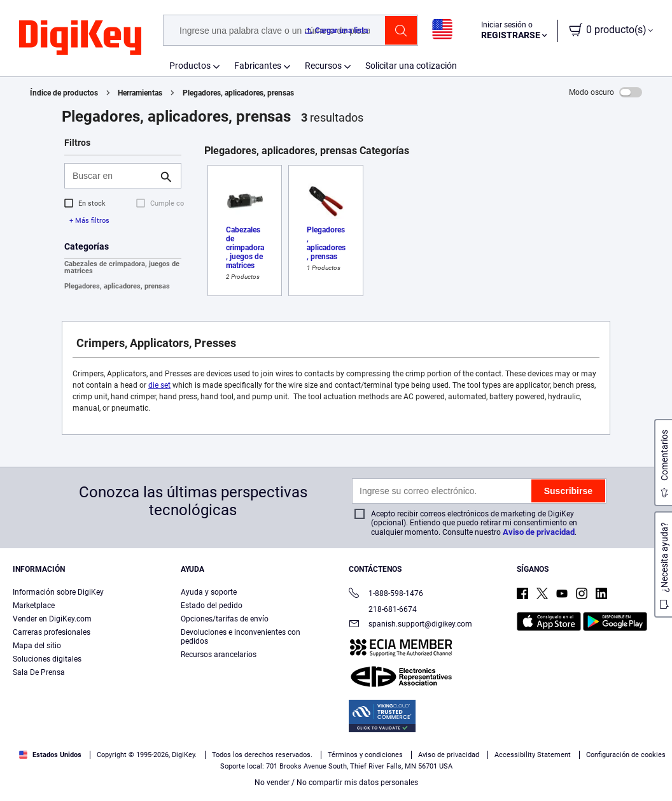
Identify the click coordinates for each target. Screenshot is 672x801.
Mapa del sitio (37, 646)
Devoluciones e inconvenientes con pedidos (241, 637)
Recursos (323, 66)
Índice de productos (64, 93)
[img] (80, 38)
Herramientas (140, 93)
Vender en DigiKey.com (52, 619)
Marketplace (34, 606)
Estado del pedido (212, 606)
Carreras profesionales (52, 632)
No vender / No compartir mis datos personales (336, 783)
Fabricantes (258, 66)
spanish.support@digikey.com (410, 625)
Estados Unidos (50, 755)
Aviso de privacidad (539, 532)
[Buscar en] (113, 176)
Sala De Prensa (39, 672)
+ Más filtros (89, 221)
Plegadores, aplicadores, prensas (238, 93)
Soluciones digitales (47, 659)
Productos (190, 66)
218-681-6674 (383, 609)
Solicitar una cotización (411, 66)
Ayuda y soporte (209, 592)
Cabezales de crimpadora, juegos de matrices (122, 267)
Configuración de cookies (626, 755)
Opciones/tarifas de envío (225, 619)
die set (159, 385)
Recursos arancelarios (219, 655)
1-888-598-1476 (386, 594)
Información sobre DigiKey (58, 592)
